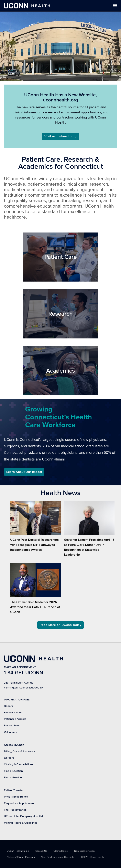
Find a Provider (13, 777)
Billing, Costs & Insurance (20, 751)
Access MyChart (14, 745)
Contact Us (41, 851)
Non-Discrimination (84, 851)
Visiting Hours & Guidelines (21, 823)
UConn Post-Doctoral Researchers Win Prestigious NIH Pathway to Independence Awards (34, 545)
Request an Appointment (19, 803)
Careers (9, 758)
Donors (8, 706)
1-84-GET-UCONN (23, 673)
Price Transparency (16, 797)
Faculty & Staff (13, 713)
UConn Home (61, 851)
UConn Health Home (18, 851)
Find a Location (13, 771)
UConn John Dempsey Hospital (23, 816)
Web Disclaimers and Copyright (58, 857)
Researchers (12, 725)
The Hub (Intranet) (15, 810)
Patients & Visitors (15, 719)
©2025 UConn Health (92, 857)
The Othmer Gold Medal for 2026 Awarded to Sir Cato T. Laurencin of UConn (35, 607)
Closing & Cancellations (19, 764)
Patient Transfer (14, 790)
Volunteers (11, 732)
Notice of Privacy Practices (21, 857)
